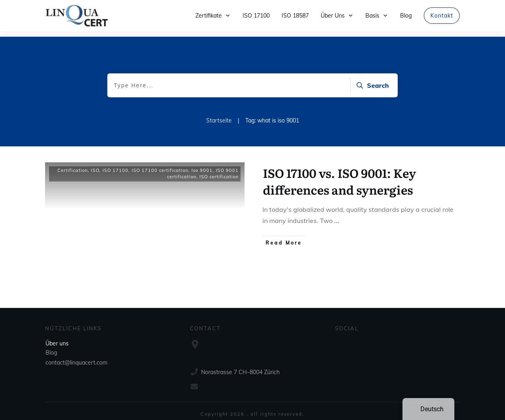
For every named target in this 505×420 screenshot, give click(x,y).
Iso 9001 (202, 165)
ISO (95, 165)
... (337, 215)
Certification (73, 165)
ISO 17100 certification (160, 165)
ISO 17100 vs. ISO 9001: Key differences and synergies (339, 175)
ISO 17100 (115, 165)
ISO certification (219, 171)
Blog (51, 347)
